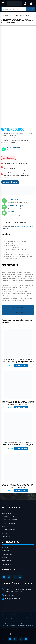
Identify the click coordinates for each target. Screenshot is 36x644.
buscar (30, 9)
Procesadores (6, 561)
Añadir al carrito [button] (21, 366)
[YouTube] (20, 577)
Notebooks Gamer (14, 14)
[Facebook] (4, 577)
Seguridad (5, 526)
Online (8, 229)
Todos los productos (8, 530)
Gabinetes (5, 557)
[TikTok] (15, 577)
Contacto (5, 533)
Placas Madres (6, 564)
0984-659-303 (10, 595)
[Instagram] (9, 577)
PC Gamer (5, 547)
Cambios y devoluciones (10, 520)
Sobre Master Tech (8, 516)
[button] (3, 4)
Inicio (2, 14)
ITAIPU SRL (22, 634)
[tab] (18, 308)
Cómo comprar (7, 513)
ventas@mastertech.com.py (14, 599)
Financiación (6, 536)
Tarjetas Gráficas (7, 554)
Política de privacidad (9, 523)
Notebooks (7, 14)
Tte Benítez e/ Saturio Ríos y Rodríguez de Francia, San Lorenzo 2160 (18, 590)
